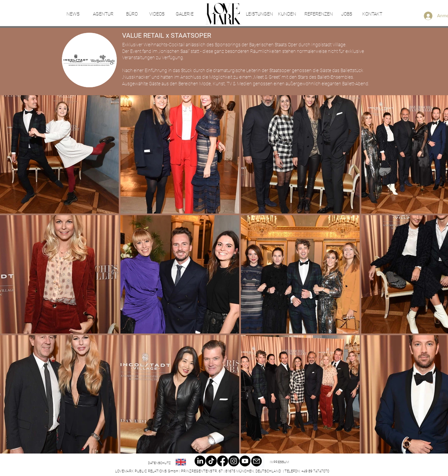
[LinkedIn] (200, 461)
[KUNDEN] (287, 14)
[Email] (256, 461)
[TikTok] (211, 461)
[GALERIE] (184, 14)
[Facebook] (223, 461)
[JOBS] (347, 14)
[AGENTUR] (103, 14)
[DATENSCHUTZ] (159, 463)
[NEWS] (73, 14)
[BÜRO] (132, 14)
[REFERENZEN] (318, 14)
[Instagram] (234, 461)
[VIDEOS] (157, 14)
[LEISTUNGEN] (259, 14)
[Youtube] (245, 461)
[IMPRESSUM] (279, 462)
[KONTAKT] (372, 14)
